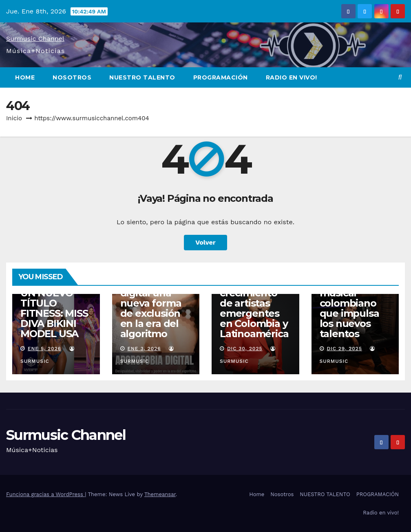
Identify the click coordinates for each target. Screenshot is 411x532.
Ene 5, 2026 (44, 349)
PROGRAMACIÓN (221, 77)
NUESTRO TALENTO (142, 77)
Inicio (14, 118)
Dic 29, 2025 (344, 349)
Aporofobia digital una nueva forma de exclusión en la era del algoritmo (151, 308)
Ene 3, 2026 (144, 349)
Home (25, 77)
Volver (205, 242)
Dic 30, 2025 (245, 349)
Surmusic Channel (35, 39)
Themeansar (160, 494)
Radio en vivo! (292, 77)
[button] (400, 77)
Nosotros (72, 77)
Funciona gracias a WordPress (45, 494)
